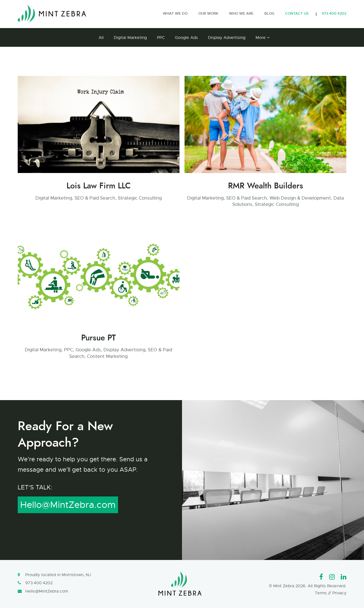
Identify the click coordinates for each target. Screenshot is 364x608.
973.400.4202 (39, 583)
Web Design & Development (300, 198)
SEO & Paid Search (95, 198)
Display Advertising (227, 38)
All (101, 38)
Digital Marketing (130, 38)
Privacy (339, 593)
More (261, 38)
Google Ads (186, 38)
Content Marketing (107, 356)
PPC (161, 38)
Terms (321, 593)
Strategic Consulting (140, 198)
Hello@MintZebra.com (68, 505)
